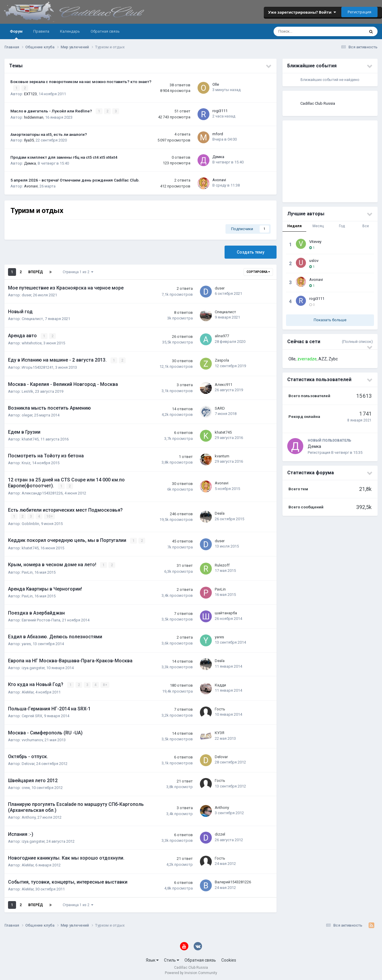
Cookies (229, 959)
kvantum (222, 455)
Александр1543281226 (42, 493)
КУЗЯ (220, 731)
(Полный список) (357, 342)
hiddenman (34, 117)
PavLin (27, 571)
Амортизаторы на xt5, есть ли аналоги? (49, 134)
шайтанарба (226, 612)
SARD (220, 408)
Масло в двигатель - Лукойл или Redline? (52, 111)
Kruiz (26, 462)
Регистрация (359, 12)
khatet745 (30, 439)
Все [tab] (366, 226)
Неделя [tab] (294, 226)
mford (218, 134)
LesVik (27, 391)
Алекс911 (224, 384)
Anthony (29, 816)
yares (26, 643)
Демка (30, 163)
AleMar (28, 691)
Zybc (333, 359)
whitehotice (32, 343)
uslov (314, 261)
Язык (152, 959)
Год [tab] (342, 226)
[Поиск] (300, 31)
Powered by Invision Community (191, 971)
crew (26, 786)
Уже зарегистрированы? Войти (302, 12)
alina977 (222, 336)
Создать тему (251, 252)
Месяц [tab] (318, 226)
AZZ (323, 359)
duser (26, 295)
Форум (16, 34)
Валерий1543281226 (233, 880)
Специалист (32, 318)
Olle (216, 84)
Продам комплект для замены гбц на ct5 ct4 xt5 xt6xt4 (64, 157)
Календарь (70, 31)
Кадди (220, 684)
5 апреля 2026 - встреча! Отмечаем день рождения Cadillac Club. (75, 180)
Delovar (28, 762)
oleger (27, 415)
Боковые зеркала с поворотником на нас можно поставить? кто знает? (81, 82)
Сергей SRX (32, 714)
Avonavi (31, 186)
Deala (220, 512)
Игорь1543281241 (38, 367)
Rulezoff (222, 564)
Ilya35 (29, 140)
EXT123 (30, 94)
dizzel (220, 833)
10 (50, 516)
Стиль (172, 959)
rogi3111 (220, 110)
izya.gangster (33, 666)
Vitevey (315, 242)
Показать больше (330, 320)
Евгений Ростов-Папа (41, 619)
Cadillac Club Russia (318, 103)
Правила (41, 31)
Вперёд (35, 272)
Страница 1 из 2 (78, 272)
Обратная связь (105, 31)
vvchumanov (32, 738)
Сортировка (258, 272)
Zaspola (222, 360)
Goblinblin (30, 522)
